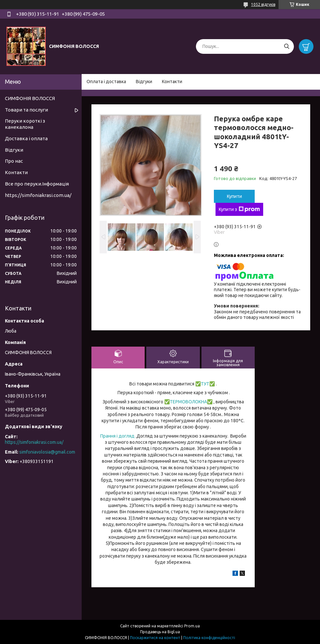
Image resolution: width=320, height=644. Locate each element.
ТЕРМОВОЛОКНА (188, 402)
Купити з (239, 209)
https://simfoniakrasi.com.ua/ (38, 195)
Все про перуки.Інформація (37, 184)
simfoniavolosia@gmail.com (47, 452)
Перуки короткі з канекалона (25, 124)
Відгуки (144, 82)
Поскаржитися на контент (155, 638)
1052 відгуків (263, 4)
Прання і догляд (117, 436)
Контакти (172, 82)
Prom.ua (192, 626)
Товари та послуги (26, 110)
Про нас (14, 161)
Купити (234, 196)
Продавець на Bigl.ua (160, 632)
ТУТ (205, 384)
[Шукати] (287, 46)
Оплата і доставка (106, 82)
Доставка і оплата (26, 138)
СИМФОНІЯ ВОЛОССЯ (30, 98)
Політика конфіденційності (209, 638)
